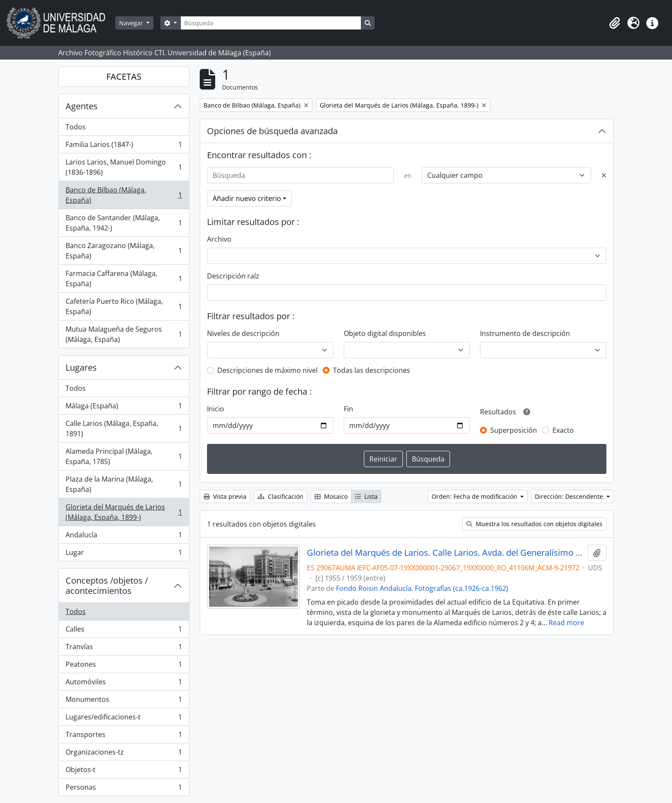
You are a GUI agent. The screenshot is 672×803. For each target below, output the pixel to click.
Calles (124, 631)
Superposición (514, 430)
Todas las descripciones (372, 370)
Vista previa (225, 496)
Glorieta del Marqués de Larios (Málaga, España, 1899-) (124, 512)
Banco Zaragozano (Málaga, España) (124, 251)
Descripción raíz (233, 276)
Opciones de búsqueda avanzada (272, 131)
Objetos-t (124, 772)
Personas (124, 789)
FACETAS (124, 76)
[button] (615, 23)
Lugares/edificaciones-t (124, 719)
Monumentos (124, 701)
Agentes (82, 106)
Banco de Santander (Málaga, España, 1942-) (124, 223)
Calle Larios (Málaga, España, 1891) (124, 428)
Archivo (219, 239)
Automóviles (124, 684)
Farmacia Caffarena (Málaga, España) (124, 279)
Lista (366, 496)
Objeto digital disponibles (385, 333)
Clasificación (280, 496)
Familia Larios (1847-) (124, 146)
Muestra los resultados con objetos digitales (534, 524)
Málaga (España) (124, 408)
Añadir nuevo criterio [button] (247, 198)
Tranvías (124, 649)
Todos (76, 127)
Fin (348, 409)
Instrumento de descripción (525, 333)
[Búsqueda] (271, 23)
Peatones (124, 666)
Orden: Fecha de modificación (475, 496)
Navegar (132, 23)
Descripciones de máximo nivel (267, 370)
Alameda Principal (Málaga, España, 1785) (124, 456)
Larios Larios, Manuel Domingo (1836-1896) (124, 167)
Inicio (216, 409)
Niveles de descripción (243, 333)
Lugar (124, 554)
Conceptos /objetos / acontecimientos (107, 586)
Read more (566, 623)
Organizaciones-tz (124, 754)
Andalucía (124, 537)
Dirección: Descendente (570, 496)
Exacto (563, 430)
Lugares (81, 367)
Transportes (124, 736)
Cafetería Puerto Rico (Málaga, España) (124, 306)
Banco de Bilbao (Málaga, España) (124, 195)
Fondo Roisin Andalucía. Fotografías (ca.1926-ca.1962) (422, 588)
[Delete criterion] (604, 175)
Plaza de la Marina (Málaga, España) (124, 484)
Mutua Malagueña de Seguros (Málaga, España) (124, 334)
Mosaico (331, 496)
